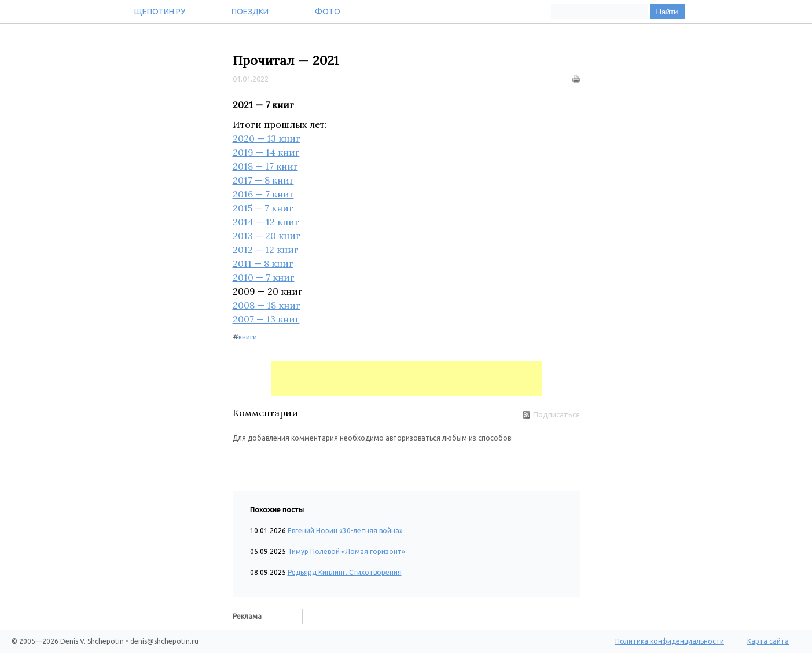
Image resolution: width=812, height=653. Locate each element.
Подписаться (551, 414)
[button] (242, 461)
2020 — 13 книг (267, 138)
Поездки (250, 12)
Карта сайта (768, 641)
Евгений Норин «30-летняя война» (345, 531)
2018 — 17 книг (265, 166)
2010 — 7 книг (264, 277)
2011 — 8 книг (263, 263)
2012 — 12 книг (266, 250)
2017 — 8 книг (263, 180)
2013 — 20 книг (267, 236)
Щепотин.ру (160, 12)
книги (248, 337)
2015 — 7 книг (263, 208)
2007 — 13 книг (266, 319)
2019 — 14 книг (266, 152)
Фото (328, 12)
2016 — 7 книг (263, 194)
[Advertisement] (406, 379)
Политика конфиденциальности (670, 641)
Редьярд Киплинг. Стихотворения (345, 572)
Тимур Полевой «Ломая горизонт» (346, 551)
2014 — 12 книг (266, 222)
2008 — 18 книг (267, 305)
